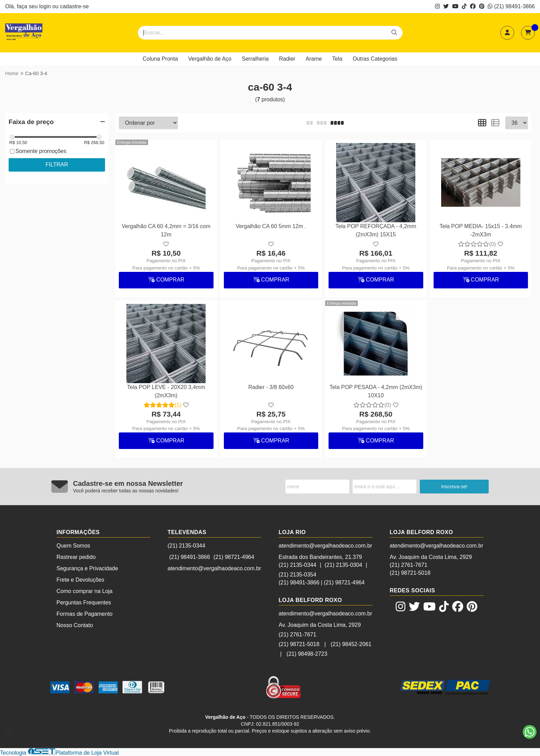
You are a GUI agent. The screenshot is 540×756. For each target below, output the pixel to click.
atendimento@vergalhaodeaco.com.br (215, 568)
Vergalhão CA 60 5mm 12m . (271, 226)
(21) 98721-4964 (234, 557)
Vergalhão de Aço (210, 59)
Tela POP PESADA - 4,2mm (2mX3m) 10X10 (376, 391)
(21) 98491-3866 (511, 6)
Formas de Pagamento (85, 614)
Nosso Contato (75, 625)
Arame (314, 59)
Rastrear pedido (76, 557)
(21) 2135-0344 (186, 546)
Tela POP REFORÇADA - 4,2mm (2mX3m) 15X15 (376, 230)
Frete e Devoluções (80, 580)
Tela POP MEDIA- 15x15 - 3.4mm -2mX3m (481, 230)
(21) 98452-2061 (351, 644)
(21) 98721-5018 (299, 644)
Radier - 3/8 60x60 (271, 387)
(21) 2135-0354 (297, 575)
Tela (337, 59)
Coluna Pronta (160, 59)
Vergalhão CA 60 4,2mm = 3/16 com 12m (166, 230)
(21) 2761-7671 (297, 635)
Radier (287, 59)
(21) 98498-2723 (307, 654)
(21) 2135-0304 (344, 565)
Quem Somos (73, 546)
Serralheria (255, 59)
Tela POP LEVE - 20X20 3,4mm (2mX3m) (166, 391)
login (46, 6)
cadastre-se (74, 6)
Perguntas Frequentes (84, 602)
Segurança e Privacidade (87, 568)
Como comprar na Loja (85, 591)
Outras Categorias (375, 59)
